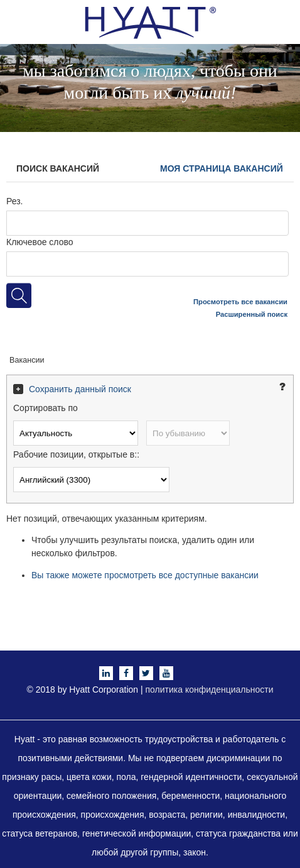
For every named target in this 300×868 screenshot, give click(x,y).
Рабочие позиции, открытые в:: (76, 454)
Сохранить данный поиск (80, 389)
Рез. (15, 201)
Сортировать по (46, 408)
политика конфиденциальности (210, 689)
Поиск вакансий (58, 168)
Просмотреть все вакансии (240, 302)
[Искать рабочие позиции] (19, 295)
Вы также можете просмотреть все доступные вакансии (145, 575)
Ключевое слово (40, 242)
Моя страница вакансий (222, 168)
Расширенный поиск (252, 314)
